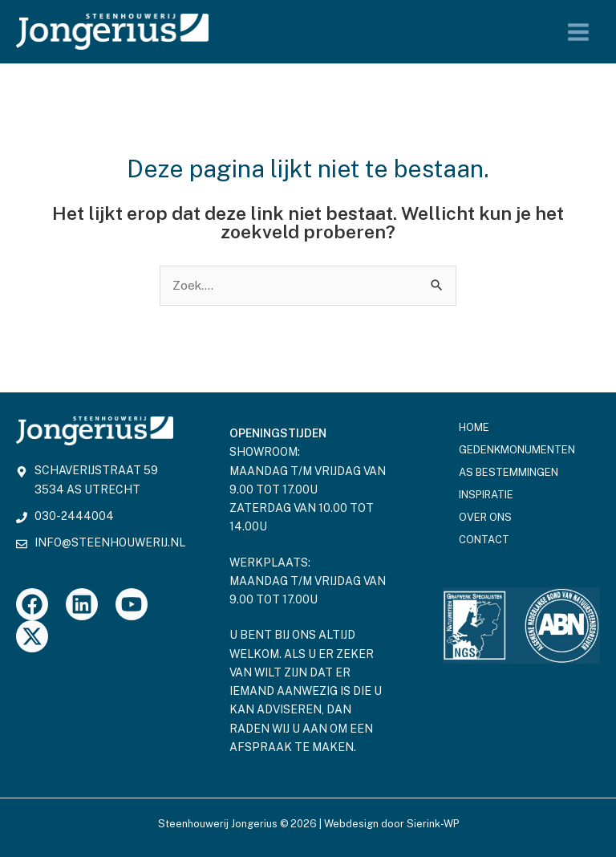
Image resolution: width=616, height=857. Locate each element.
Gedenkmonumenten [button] (521, 450)
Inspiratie (486, 495)
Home (474, 427)
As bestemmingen (509, 472)
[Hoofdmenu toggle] (579, 32)
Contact (484, 540)
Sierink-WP (433, 824)
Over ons (485, 517)
